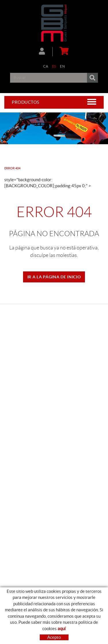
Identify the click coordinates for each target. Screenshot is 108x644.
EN (62, 66)
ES (54, 66)
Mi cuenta (42, 51)
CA (46, 66)
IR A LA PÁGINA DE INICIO (54, 277)
